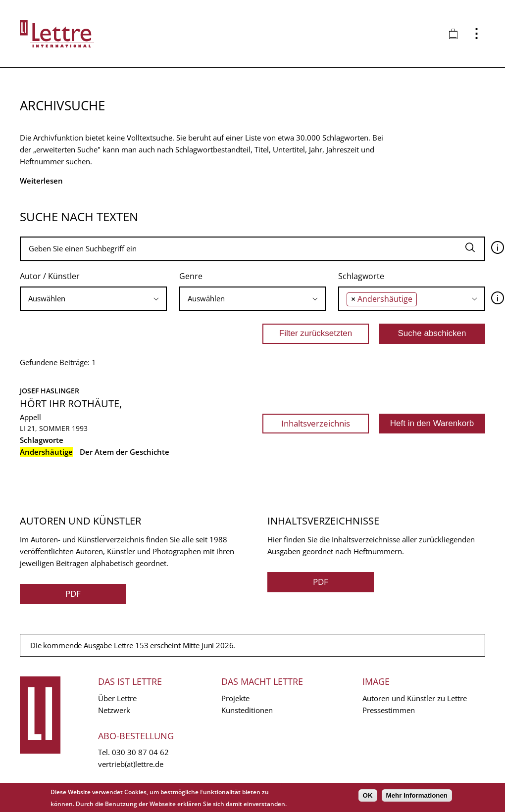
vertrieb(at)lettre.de (131, 764)
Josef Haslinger (50, 391)
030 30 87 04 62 (140, 752)
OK (368, 795)
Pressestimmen (389, 710)
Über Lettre (117, 698)
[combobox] (93, 299)
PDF (73, 594)
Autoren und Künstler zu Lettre (415, 698)
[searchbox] (93, 299)
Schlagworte (361, 276)
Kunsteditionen (247, 710)
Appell (30, 417)
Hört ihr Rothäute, (71, 404)
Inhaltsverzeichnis (316, 423)
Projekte (235, 698)
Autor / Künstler (50, 276)
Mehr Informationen (417, 795)
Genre (191, 276)
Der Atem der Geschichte (125, 452)
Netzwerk (114, 710)
